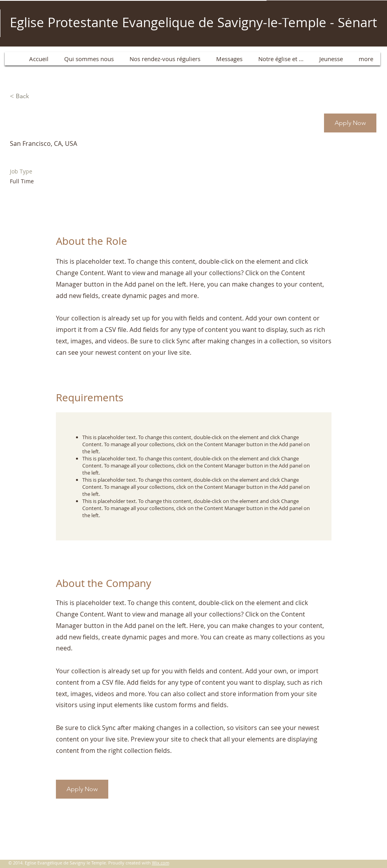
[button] (350, 123)
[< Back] (38, 96)
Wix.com (161, 863)
